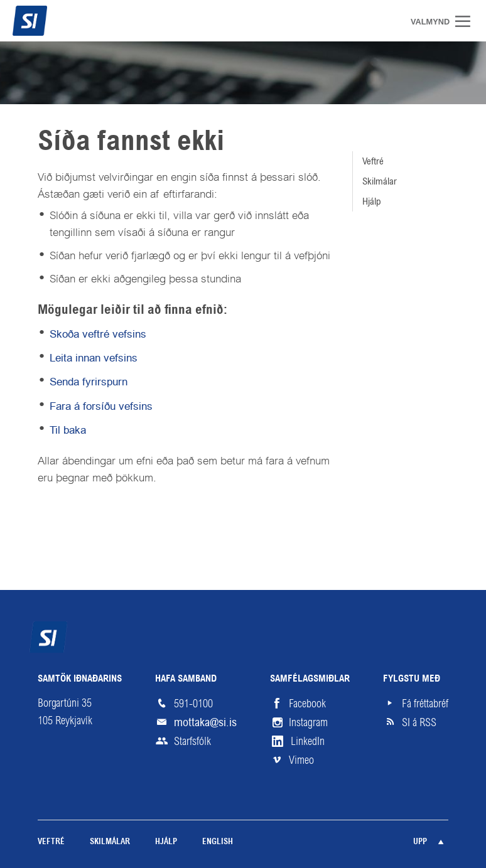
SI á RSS (419, 722)
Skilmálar (380, 181)
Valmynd (467, 21)
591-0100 (193, 704)
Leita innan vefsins (94, 358)
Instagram (308, 722)
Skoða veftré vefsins (98, 334)
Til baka (68, 430)
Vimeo (301, 760)
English (218, 842)
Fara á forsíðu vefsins (101, 406)
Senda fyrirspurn (89, 382)
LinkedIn (308, 741)
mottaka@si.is (205, 722)
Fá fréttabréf (425, 704)
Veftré (373, 161)
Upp (420, 842)
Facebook (307, 704)
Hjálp (372, 201)
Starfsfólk (192, 741)
